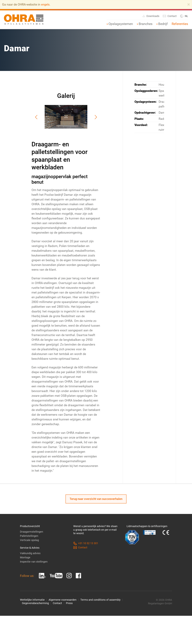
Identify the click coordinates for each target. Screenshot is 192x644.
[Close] (189, 4)
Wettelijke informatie (32, 600)
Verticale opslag (29, 540)
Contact (170, 16)
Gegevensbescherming (35, 603)
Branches (146, 24)
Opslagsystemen (121, 24)
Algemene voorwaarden (63, 600)
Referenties (180, 24)
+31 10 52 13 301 (86, 544)
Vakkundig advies (30, 553)
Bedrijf (163, 24)
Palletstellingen (29, 536)
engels (46, 4)
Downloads (151, 16)
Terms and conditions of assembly (100, 600)
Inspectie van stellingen (34, 562)
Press (69, 603)
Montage (25, 557)
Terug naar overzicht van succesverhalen (96, 499)
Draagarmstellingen (32, 532)
